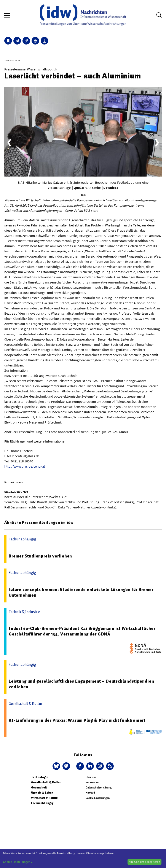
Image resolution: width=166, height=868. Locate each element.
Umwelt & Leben (42, 793)
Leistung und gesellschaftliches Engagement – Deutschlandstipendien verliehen (81, 684)
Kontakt (90, 793)
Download (111, 188)
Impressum (92, 782)
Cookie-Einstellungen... (18, 862)
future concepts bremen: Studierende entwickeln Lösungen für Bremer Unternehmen (81, 592)
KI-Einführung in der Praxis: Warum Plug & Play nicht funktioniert (77, 720)
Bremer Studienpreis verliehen (40, 556)
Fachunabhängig (42, 803)
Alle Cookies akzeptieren (144, 862)
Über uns (91, 777)
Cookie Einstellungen (98, 798)
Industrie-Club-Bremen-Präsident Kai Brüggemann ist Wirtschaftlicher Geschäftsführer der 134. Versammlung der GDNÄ (82, 631)
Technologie (40, 777)
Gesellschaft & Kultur (46, 782)
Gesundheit (39, 788)
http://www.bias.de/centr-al (25, 466)
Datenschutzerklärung (99, 788)
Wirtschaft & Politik (44, 798)
